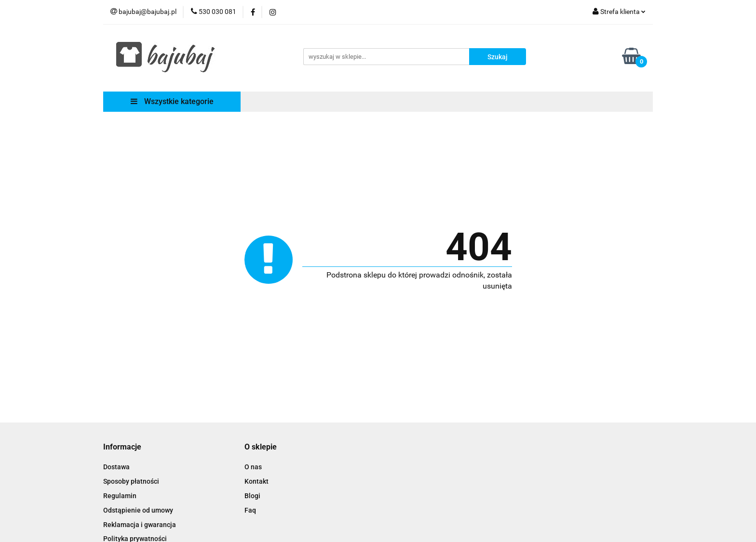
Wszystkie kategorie (172, 101)
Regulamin (120, 496)
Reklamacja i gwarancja (140, 525)
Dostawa (116, 467)
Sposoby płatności (131, 481)
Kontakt (256, 481)
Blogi (252, 496)
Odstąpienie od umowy (138, 510)
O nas (253, 467)
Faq (250, 510)
